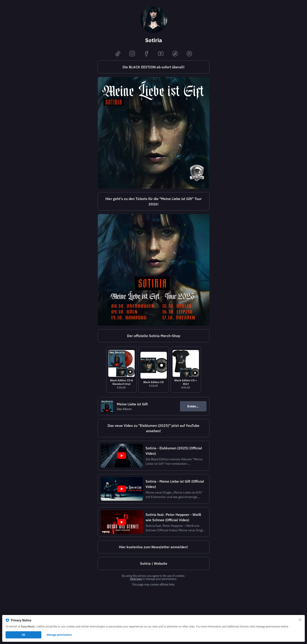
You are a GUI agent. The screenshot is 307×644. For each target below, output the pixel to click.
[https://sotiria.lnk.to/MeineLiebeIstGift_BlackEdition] (154, 67)
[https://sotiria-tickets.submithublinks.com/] (154, 201)
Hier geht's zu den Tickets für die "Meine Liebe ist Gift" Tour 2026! (153, 201)
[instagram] (132, 54)
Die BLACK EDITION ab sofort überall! (154, 67)
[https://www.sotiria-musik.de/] (154, 563)
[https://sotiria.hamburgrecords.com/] (154, 336)
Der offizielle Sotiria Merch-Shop (154, 336)
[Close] (300, 620)
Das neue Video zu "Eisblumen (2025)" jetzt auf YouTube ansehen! (153, 428)
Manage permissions (59, 635)
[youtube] (161, 54)
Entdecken (195, 406)
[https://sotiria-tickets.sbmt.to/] (154, 270)
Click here (136, 579)
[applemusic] (175, 54)
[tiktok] (118, 54)
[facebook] (146, 54)
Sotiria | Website (154, 563)
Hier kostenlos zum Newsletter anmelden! (153, 547)
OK (23, 635)
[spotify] (189, 54)
